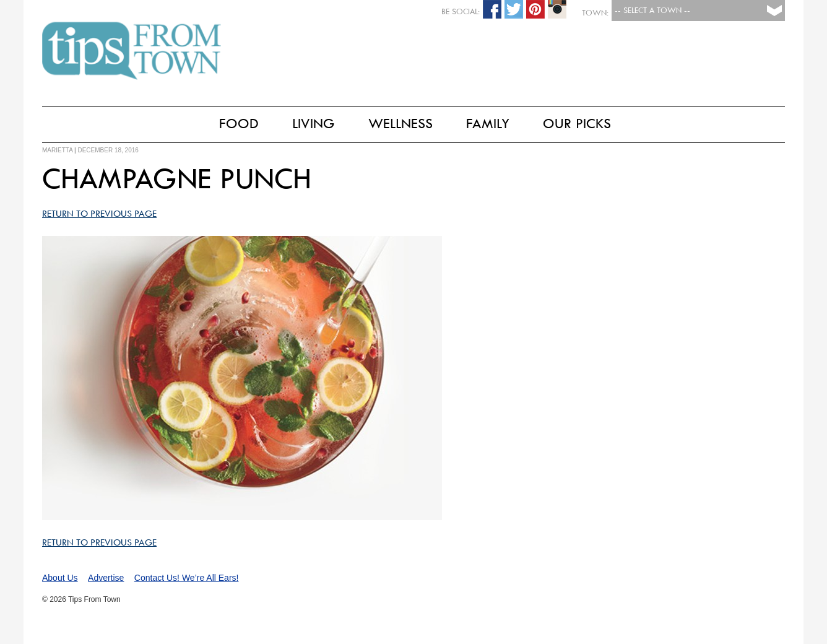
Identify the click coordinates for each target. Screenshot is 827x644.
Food (239, 124)
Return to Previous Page (99, 214)
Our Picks (577, 124)
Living (314, 124)
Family (488, 124)
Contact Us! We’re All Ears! (187, 578)
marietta (57, 150)
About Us (60, 578)
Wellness (401, 124)
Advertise (106, 578)
